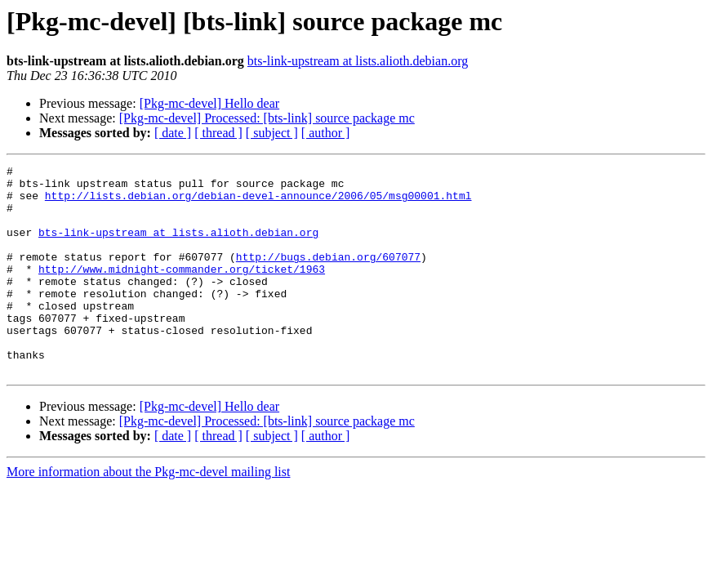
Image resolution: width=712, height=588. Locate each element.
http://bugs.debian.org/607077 (328, 276)
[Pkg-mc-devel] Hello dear (209, 103)
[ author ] (326, 133)
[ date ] (173, 133)
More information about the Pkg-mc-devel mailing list (148, 513)
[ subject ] (272, 133)
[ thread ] (218, 133)
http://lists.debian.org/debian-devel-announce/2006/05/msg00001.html (258, 203)
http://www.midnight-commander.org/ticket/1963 (182, 291)
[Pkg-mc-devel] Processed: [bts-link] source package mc (267, 118)
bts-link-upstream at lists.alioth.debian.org (358, 61)
